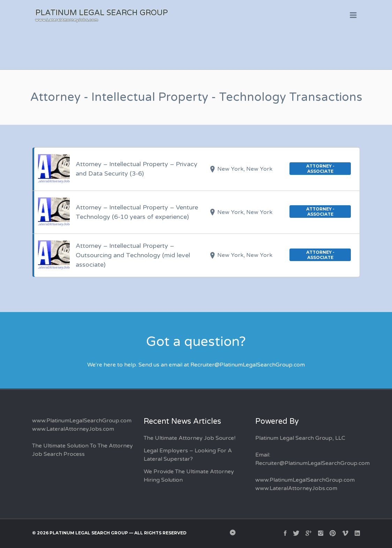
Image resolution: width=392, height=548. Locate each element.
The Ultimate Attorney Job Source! (190, 438)
